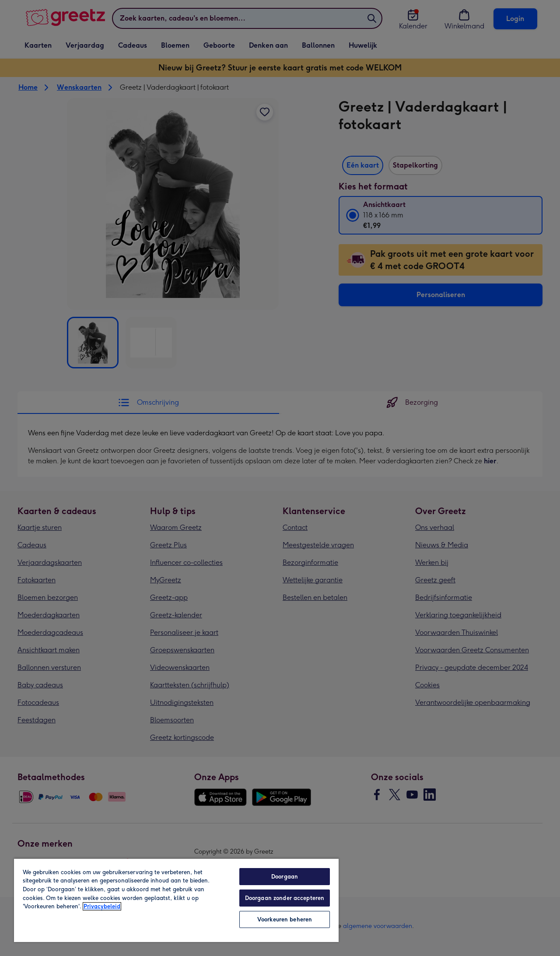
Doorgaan (285, 877)
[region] (176, 900)
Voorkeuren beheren (285, 919)
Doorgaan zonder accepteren (285, 898)
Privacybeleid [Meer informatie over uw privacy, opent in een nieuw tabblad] (102, 906)
